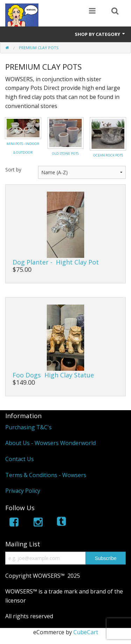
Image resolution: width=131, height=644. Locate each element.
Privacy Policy (23, 491)
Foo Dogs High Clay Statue (53, 375)
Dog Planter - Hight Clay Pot (56, 262)
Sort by (13, 170)
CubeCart (86, 632)
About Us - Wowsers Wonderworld (50, 443)
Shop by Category (100, 34)
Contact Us (20, 459)
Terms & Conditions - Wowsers (46, 475)
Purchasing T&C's (28, 427)
